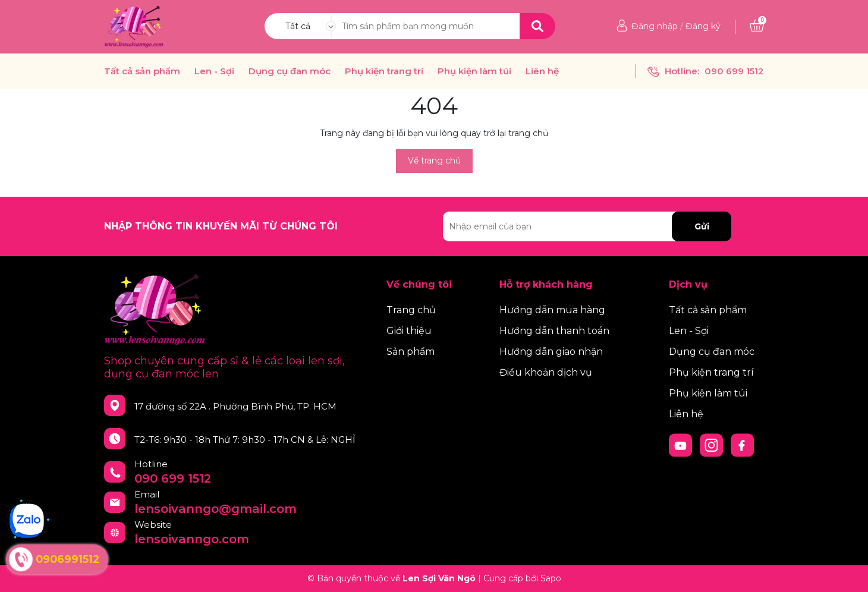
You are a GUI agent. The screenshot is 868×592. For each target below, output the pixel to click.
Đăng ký (703, 26)
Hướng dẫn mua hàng (552, 310)
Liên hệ (542, 71)
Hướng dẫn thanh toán (554, 331)
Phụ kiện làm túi (474, 71)
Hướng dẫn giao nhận (551, 352)
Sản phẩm (411, 352)
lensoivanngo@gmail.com (216, 509)
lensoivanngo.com (192, 539)
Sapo (551, 578)
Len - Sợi (214, 71)
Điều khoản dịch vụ (546, 372)
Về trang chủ (434, 160)
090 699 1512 (734, 71)
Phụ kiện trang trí (384, 71)
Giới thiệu (409, 331)
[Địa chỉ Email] (587, 226)
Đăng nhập (655, 26)
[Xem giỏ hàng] (757, 26)
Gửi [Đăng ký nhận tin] (702, 226)
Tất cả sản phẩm (142, 71)
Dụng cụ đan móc (290, 71)
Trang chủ (411, 310)
